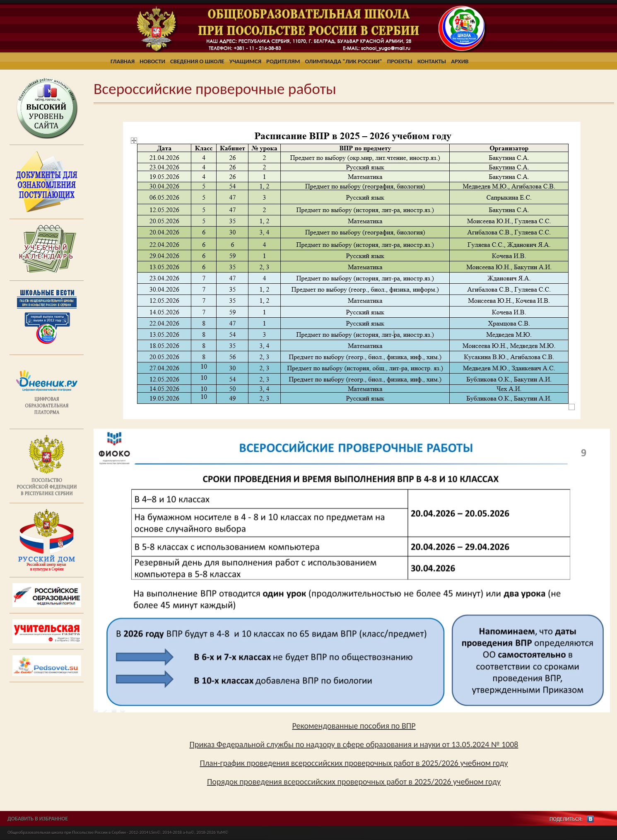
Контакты (432, 61)
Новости (152, 61)
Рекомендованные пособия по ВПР (354, 726)
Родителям (283, 61)
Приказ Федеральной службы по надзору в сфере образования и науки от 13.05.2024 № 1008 (354, 744)
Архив (460, 61)
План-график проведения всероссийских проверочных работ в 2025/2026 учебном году (354, 763)
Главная (123, 61)
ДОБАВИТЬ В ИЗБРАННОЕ (38, 819)
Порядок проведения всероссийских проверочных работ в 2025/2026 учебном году (354, 782)
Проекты (400, 61)
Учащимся (245, 61)
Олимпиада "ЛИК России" (344, 61)
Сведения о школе (197, 61)
